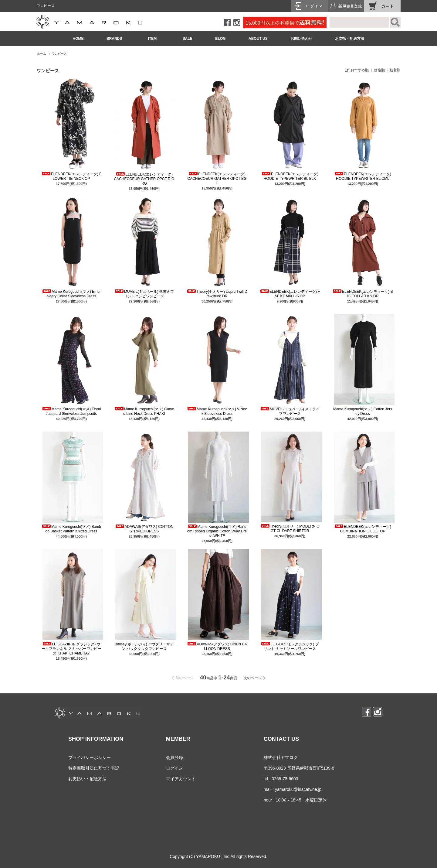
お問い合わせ (301, 39)
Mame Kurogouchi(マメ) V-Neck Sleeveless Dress (217, 411)
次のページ (252, 678)
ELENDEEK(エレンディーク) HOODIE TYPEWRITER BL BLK (290, 176)
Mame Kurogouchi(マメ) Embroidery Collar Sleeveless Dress (71, 294)
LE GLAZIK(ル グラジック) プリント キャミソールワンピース (290, 646)
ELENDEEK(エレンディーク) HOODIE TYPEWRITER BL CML (363, 176)
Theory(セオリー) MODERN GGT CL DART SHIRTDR (290, 529)
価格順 (379, 70)
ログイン (174, 768)
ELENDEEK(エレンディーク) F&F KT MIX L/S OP (290, 294)
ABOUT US (258, 39)
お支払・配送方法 (350, 39)
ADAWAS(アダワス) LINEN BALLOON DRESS (217, 646)
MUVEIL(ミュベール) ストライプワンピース (290, 411)
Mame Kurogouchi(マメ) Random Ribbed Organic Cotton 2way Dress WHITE (217, 531)
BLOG (220, 39)
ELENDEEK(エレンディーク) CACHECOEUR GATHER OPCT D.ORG (144, 179)
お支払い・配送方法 (87, 779)
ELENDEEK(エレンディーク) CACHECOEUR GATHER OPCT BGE (217, 179)
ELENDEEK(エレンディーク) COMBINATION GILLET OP (363, 529)
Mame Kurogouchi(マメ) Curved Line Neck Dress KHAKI (144, 411)
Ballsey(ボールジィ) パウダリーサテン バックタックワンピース (144, 646)
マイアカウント (181, 779)
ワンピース (59, 54)
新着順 (395, 70)
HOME (78, 39)
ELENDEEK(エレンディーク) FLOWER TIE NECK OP (71, 176)
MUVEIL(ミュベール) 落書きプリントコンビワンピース (144, 294)
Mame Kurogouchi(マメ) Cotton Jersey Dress (363, 411)
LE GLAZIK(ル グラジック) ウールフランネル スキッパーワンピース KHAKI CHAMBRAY (71, 649)
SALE (188, 39)
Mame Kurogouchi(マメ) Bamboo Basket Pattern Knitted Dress (71, 529)
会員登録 (174, 757)
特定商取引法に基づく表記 (94, 768)
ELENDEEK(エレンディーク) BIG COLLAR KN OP (362, 294)
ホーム (42, 54)
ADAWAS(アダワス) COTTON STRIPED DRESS (144, 529)
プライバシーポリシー (90, 757)
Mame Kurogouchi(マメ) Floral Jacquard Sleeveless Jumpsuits (71, 411)
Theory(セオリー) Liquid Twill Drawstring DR (217, 294)
